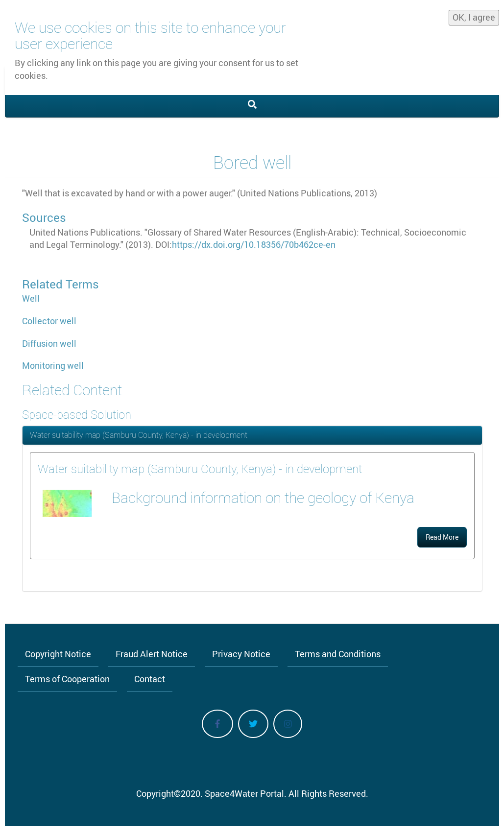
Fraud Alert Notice (152, 654)
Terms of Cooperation (67, 679)
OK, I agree (474, 17)
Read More (442, 537)
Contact (150, 679)
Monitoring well (53, 365)
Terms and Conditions (338, 654)
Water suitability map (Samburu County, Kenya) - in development (139, 435)
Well (31, 298)
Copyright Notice (58, 654)
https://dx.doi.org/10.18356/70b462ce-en (254, 244)
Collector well (49, 321)
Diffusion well (49, 343)
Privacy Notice (241, 654)
